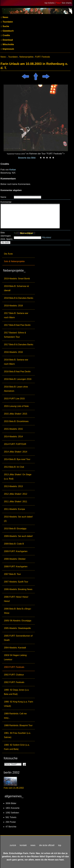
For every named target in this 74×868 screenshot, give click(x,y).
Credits (6, 35)
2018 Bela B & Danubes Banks (19, 298)
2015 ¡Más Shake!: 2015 (16, 414)
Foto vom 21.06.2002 (14, 788)
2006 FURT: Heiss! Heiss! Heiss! (16, 599)
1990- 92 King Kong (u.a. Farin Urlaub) (19, 704)
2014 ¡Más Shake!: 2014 (16, 452)
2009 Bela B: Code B (14, 544)
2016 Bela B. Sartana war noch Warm (16, 362)
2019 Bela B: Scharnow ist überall (16, 288)
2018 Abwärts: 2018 (13, 306)
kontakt (23, 845)
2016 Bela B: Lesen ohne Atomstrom (16, 389)
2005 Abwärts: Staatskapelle (17, 628)
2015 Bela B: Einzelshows (16, 421)
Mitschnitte (8, 44)
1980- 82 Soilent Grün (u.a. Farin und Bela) (17, 747)
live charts (67, 3)
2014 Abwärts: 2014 (13, 437)
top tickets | (50, 3)
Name (3, 197)
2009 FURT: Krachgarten (16, 551)
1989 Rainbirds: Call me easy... (15, 716)
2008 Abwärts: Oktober (15, 559)
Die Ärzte (8, 254)
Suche (6, 26)
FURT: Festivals (42, 57)
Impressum (8, 49)
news (33, 845)
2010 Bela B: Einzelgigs (15, 529)
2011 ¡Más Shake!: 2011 (16, 502)
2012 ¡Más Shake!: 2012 (16, 494)
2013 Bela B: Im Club (14, 467)
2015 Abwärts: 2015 (13, 429)
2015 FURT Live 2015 (14, 399)
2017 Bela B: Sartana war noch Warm (16, 315)
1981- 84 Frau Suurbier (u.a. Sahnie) (17, 735)
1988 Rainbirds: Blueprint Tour (18, 725)
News (5, 17)
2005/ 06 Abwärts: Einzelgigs (18, 621)
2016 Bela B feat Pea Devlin (17, 372)
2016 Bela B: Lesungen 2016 (18, 379)
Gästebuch (8, 31)
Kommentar (6, 202)
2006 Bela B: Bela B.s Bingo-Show (18, 611)
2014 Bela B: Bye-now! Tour (17, 459)
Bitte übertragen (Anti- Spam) (7, 236)
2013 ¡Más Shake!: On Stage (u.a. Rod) (18, 477)
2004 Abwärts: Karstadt (15, 648)
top (60, 845)
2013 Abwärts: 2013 (13, 486)
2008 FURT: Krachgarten (16, 567)
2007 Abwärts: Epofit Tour (16, 582)
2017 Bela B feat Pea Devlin (17, 325)
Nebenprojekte (26, 57)
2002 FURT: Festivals (14, 682)
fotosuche (11, 758)
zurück (13, 845)
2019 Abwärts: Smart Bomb (17, 279)
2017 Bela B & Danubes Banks (19, 344)
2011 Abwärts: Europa (14, 509)
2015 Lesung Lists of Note (16, 406)
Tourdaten (8, 22)
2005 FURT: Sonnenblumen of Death (18, 638)
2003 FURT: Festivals (14, 667)
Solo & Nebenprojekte (14, 261)
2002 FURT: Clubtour (14, 675)
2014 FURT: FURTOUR (15, 444)
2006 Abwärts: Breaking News (18, 589)
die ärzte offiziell (47, 845)
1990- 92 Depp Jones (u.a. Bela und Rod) (17, 692)
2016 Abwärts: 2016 (13, 352)
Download (8, 40)
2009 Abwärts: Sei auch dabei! (18, 536)
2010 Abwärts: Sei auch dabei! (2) (18, 519)
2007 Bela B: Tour (12, 574)
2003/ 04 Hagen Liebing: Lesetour (16, 657)
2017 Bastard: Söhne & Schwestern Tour (15, 335)
